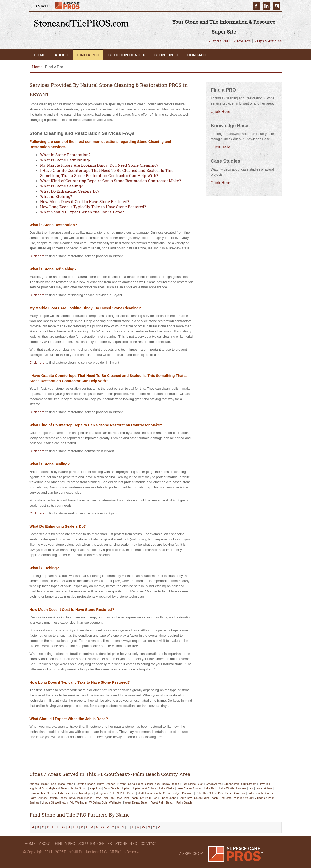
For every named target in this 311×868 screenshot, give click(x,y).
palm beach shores (260, 793)
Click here (37, 256)
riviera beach (58, 798)
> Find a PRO (219, 41)
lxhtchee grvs (67, 793)
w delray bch (98, 802)
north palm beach (149, 793)
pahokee (188, 793)
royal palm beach (81, 798)
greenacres (231, 784)
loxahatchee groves (43, 793)
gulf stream (249, 784)
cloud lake (153, 784)
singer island (168, 798)
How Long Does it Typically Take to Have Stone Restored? (93, 207)
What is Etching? (56, 196)
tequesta (226, 798)
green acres (213, 784)
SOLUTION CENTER (127, 55)
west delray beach (137, 802)
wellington (116, 802)
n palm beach (126, 793)
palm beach (184, 802)
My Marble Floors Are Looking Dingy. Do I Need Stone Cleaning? (99, 165)
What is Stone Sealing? (61, 186)
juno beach (111, 788)
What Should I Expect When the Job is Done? (82, 212)
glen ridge (188, 784)
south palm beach (206, 798)
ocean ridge (171, 793)
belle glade (49, 784)
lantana (241, 788)
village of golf (243, 798)
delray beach (170, 784)
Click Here (220, 111)
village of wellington (55, 802)
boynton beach (85, 784)
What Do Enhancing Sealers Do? (70, 191)
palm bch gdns (206, 793)
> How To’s (242, 41)
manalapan (86, 793)
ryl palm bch (149, 798)
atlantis (34, 784)
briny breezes (106, 784)
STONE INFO (166, 55)
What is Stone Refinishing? (65, 160)
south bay (185, 798)
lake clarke (167, 788)
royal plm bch (104, 798)
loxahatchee (264, 788)
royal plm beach (127, 798)
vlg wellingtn (78, 802)
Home (37, 67)
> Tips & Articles (268, 41)
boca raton (66, 784)
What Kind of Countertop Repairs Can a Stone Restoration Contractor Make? (110, 181)
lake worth (227, 788)
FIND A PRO (88, 55)
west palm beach (163, 802)
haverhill (264, 784)
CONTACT (197, 55)
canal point (135, 784)
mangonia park (105, 793)
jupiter (126, 788)
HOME (40, 55)
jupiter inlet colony (144, 788)
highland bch (38, 788)
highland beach (59, 788)
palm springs (38, 798)
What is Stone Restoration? (65, 155)
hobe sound (79, 788)
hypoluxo (96, 788)
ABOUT (61, 55)
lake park (210, 788)
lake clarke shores (189, 788)
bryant (122, 784)
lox (251, 788)
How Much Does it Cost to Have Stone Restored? (85, 201)
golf (201, 784)
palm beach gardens (232, 793)
